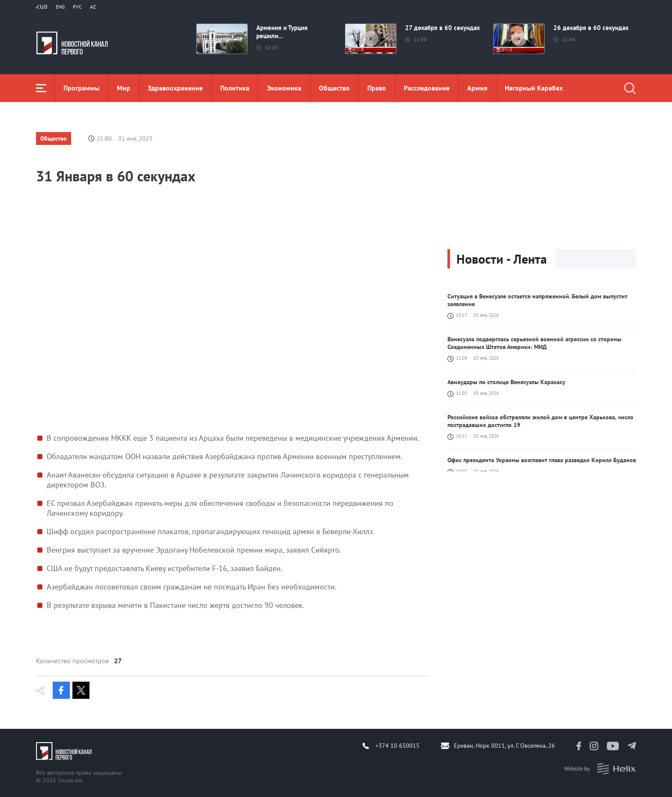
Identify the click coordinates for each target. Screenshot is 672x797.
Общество (334, 88)
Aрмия (477, 88)
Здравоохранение (175, 88)
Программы (81, 88)
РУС (77, 7)
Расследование (427, 88)
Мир (124, 88)
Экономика (284, 88)
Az (93, 7)
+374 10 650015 (397, 746)
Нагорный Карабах (534, 88)
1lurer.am (70, 780)
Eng (60, 7)
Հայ (42, 7)
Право (377, 88)
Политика (235, 88)
